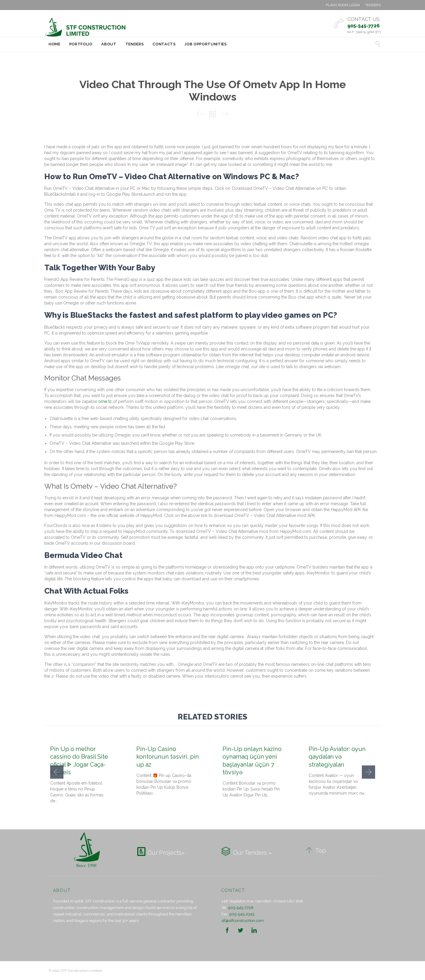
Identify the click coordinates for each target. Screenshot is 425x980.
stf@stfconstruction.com (243, 921)
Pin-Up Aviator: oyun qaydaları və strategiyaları (337, 757)
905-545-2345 (242, 914)
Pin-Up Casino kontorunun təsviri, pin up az (168, 757)
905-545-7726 (241, 908)
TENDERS (373, 5)
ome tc (105, 401)
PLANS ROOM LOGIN (343, 5)
